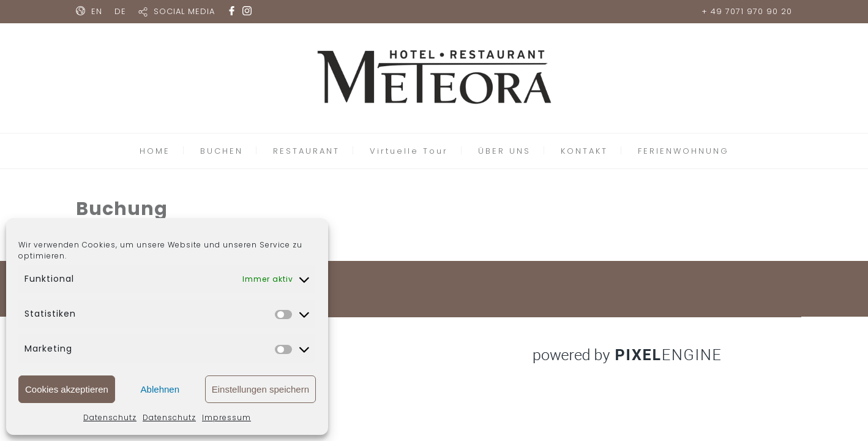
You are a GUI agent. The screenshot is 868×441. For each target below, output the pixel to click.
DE (120, 11)
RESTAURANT (306, 151)
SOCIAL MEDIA (184, 11)
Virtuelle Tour (409, 151)
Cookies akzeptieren (67, 389)
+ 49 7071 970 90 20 (747, 11)
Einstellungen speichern (260, 389)
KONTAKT (584, 151)
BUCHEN (222, 151)
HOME (155, 151)
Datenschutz (110, 417)
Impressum (226, 417)
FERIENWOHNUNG (683, 151)
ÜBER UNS (504, 151)
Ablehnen (160, 389)
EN (97, 11)
